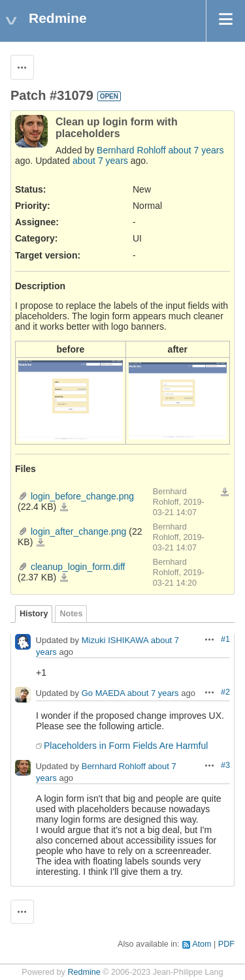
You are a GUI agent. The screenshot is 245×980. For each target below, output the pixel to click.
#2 (225, 692)
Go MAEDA (103, 693)
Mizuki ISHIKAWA (115, 640)
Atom (202, 944)
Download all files (225, 492)
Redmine (84, 972)
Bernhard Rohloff (131, 150)
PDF (226, 944)
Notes (71, 614)
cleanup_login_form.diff (78, 567)
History (34, 614)
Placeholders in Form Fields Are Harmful (126, 746)
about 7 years (196, 150)
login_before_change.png (82, 496)
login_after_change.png (78, 531)
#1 (225, 639)
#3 (225, 765)
